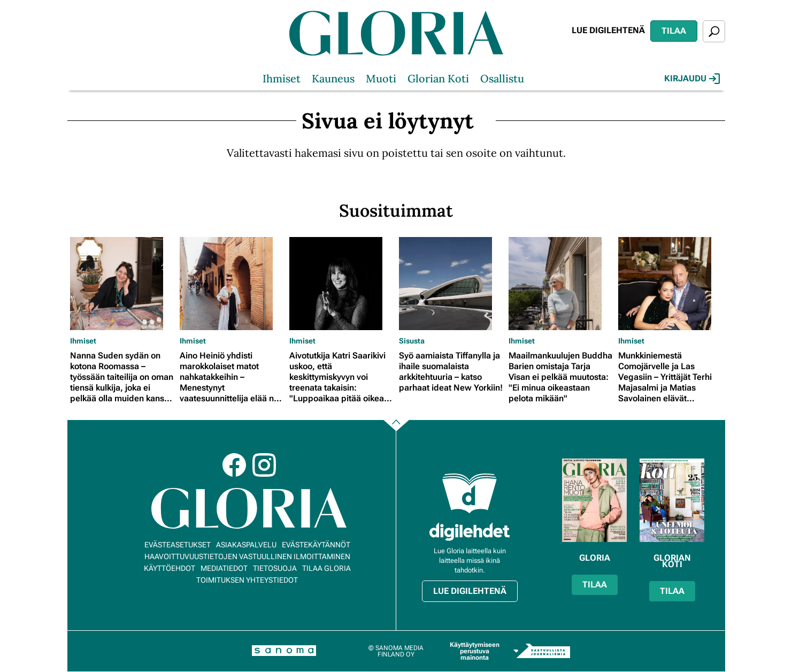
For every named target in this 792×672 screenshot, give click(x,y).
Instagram (264, 465)
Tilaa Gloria (326, 568)
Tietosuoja (275, 568)
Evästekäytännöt (316, 545)
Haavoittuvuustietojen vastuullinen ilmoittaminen (247, 556)
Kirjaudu (692, 79)
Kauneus (333, 78)
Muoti (381, 78)
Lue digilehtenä (608, 30)
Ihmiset (282, 78)
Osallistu (502, 78)
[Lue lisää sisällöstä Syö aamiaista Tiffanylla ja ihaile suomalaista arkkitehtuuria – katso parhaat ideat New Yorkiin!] (451, 284)
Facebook (234, 465)
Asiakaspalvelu (246, 545)
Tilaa (674, 31)
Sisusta (412, 341)
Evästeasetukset (178, 545)
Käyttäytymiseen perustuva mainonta (475, 651)
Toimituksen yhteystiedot (247, 580)
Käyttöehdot (170, 568)
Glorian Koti (438, 78)
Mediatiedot (224, 568)
